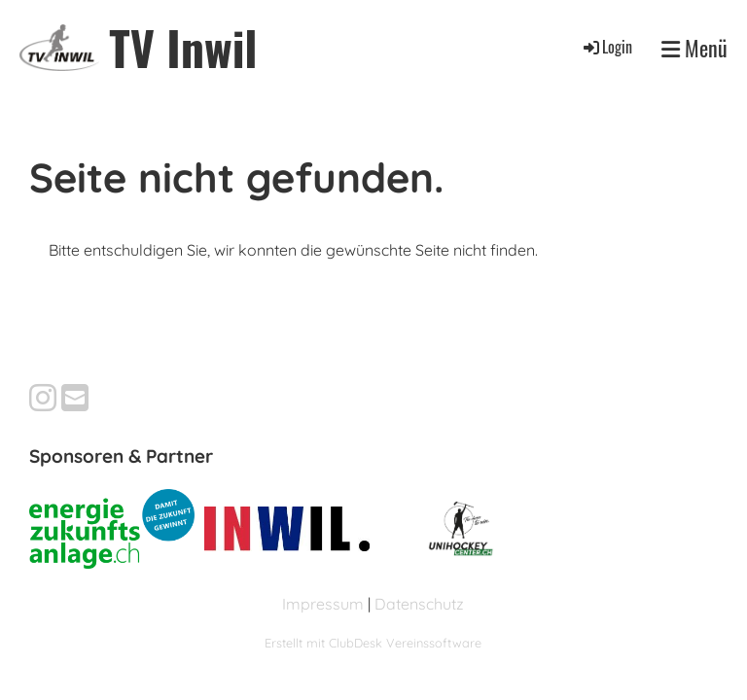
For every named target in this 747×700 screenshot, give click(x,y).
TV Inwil (183, 48)
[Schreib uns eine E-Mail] (75, 398)
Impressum (323, 604)
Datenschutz (419, 604)
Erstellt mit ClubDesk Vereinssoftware (373, 643)
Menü (694, 48)
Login (606, 47)
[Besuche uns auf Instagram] (43, 398)
